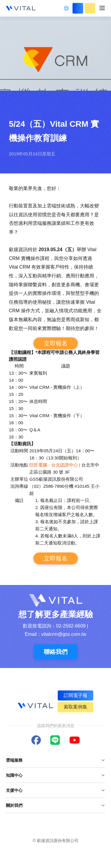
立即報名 (56, 343)
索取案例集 (75, 707)
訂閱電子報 (75, 695)
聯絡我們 (56, 652)
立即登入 (78, 8)
